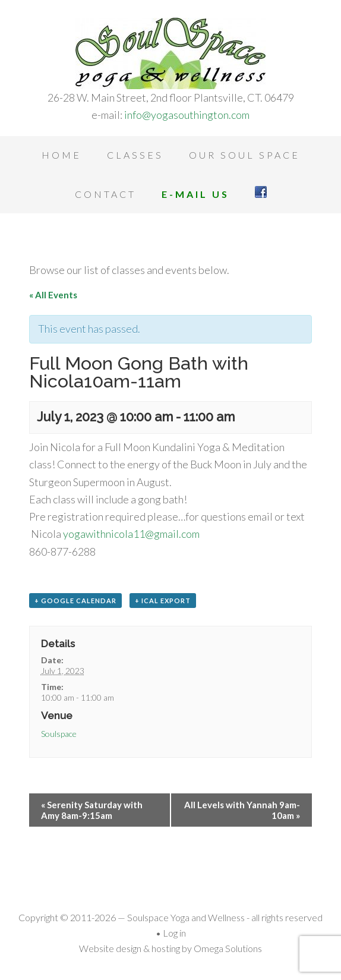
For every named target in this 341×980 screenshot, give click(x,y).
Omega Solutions (228, 948)
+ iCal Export (163, 601)
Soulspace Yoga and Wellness (170, 53)
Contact (105, 194)
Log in (174, 933)
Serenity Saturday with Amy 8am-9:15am (92, 810)
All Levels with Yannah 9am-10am (242, 810)
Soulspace (59, 734)
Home (61, 155)
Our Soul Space (244, 155)
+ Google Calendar (75, 601)
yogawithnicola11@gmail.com (131, 534)
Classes (135, 155)
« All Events (53, 295)
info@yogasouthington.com (187, 115)
